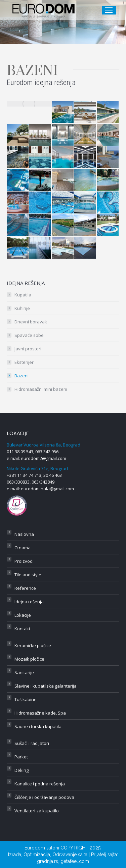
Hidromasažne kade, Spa (40, 713)
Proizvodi (24, 561)
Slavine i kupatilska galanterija (46, 686)
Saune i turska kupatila (38, 726)
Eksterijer (24, 362)
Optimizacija (37, 855)
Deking (22, 770)
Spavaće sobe (29, 335)
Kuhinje (22, 308)
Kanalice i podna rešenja (40, 784)
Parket (21, 757)
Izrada (15, 855)
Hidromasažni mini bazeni (41, 389)
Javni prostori (28, 349)
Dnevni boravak (31, 322)
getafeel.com (75, 861)
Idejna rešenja (29, 602)
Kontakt (22, 629)
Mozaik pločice (29, 659)
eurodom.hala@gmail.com (47, 489)
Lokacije (23, 615)
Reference (25, 588)
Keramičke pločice (33, 645)
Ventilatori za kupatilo (37, 811)
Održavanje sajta (70, 855)
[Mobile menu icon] (109, 10)
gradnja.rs (48, 861)
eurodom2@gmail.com (44, 458)
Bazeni (22, 376)
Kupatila (23, 295)
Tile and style (28, 575)
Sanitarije (24, 672)
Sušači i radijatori (32, 743)
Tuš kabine (26, 699)
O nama (23, 548)
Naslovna (24, 534)
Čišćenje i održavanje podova (44, 797)
